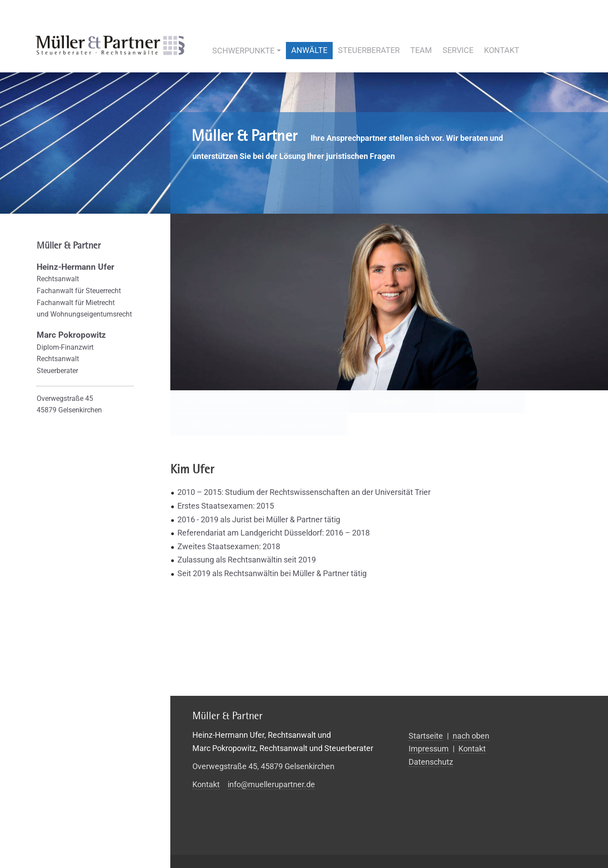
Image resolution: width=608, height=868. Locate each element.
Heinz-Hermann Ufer (214, 402)
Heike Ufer (303, 402)
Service (458, 50)
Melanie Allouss (214, 424)
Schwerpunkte (243, 51)
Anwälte (309, 50)
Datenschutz (431, 762)
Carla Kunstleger (303, 424)
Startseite (426, 736)
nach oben (471, 736)
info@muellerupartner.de (271, 784)
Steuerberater (369, 50)
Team (421, 50)
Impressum (429, 749)
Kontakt (502, 50)
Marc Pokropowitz (480, 402)
